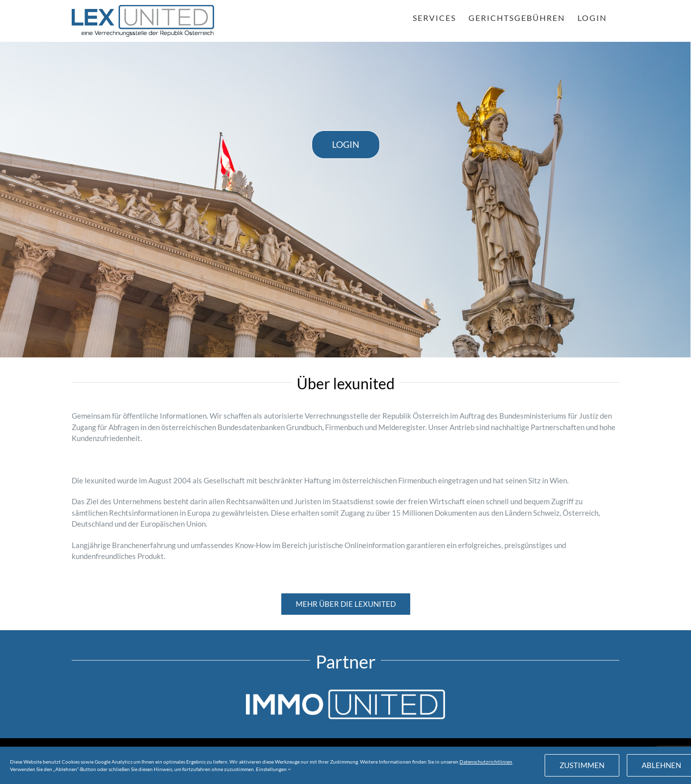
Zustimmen (582, 765)
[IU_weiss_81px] (345, 693)
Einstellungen (273, 769)
